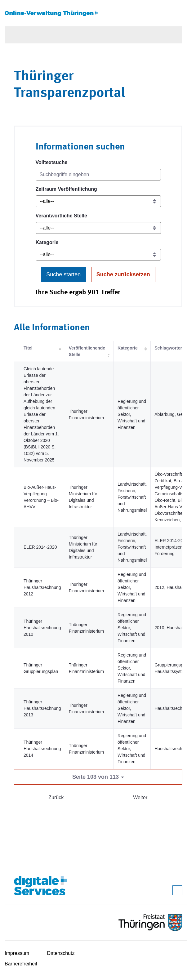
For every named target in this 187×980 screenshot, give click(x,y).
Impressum (17, 953)
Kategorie (47, 242)
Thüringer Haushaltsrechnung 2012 (42, 587)
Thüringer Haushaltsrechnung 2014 (42, 749)
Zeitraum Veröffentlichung (66, 189)
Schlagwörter (168, 348)
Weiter (140, 797)
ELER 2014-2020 (40, 547)
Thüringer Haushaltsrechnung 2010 (42, 628)
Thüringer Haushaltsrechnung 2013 (42, 708)
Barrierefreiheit (21, 964)
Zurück (56, 797)
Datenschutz (61, 953)
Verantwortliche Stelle (61, 216)
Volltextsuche (52, 162)
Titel (28, 348)
